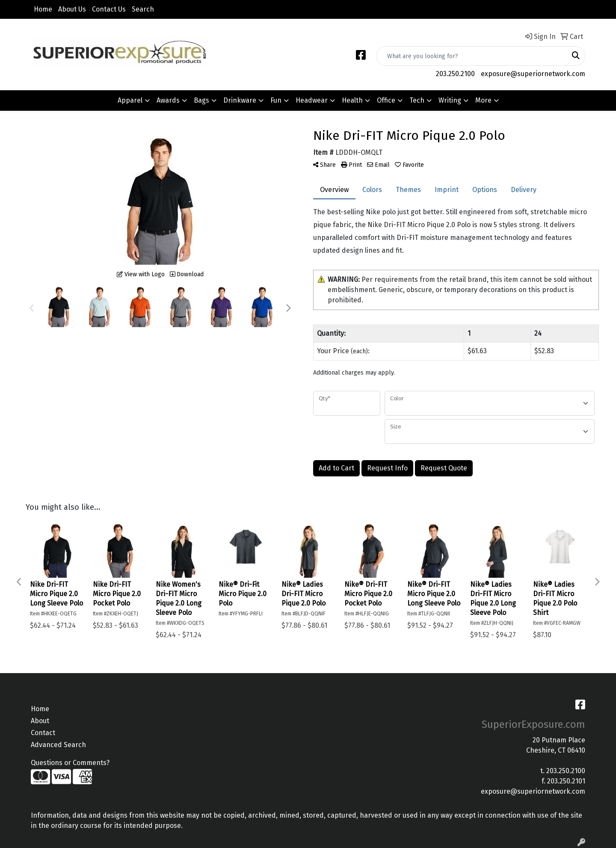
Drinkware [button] (240, 100)
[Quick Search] (472, 56)
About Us (72, 9)
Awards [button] (168, 100)
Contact (43, 733)
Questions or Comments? (70, 763)
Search (143, 9)
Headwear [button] (312, 100)
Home (43, 9)
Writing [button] (450, 100)
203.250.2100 (455, 74)
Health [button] (352, 100)
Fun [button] (276, 100)
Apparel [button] (130, 100)
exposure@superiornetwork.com (533, 74)
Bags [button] (201, 100)
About (40, 721)
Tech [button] (417, 100)
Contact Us (109, 9)
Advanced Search (58, 745)
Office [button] (386, 100)
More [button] (483, 100)
